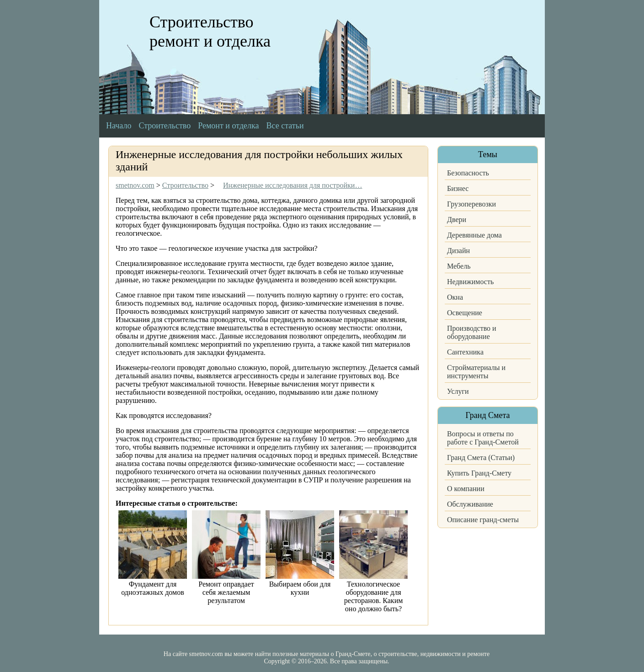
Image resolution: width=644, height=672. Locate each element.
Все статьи (285, 126)
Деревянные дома (474, 235)
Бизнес (458, 188)
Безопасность (468, 173)
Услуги (458, 391)
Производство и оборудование (472, 332)
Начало (119, 126)
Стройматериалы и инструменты (476, 372)
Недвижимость (470, 282)
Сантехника (465, 352)
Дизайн (458, 251)
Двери (457, 220)
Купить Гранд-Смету (479, 473)
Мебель (459, 266)
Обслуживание (470, 504)
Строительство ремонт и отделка (210, 32)
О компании (466, 489)
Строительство (165, 126)
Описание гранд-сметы (483, 520)
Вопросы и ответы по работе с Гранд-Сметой (483, 438)
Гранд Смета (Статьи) (481, 458)
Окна (455, 297)
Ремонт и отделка (228, 126)
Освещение (465, 313)
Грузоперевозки (471, 204)
